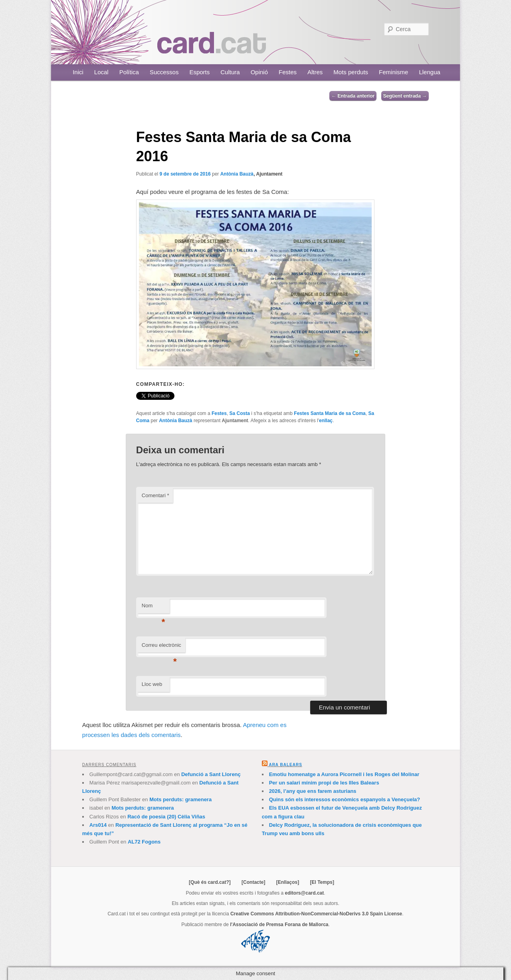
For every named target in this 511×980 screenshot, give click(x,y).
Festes (288, 72)
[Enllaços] (288, 882)
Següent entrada (405, 96)
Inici (78, 72)
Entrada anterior (353, 96)
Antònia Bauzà (237, 174)
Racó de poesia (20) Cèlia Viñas (166, 817)
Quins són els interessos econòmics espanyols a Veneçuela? (345, 799)
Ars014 (98, 825)
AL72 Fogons (144, 842)
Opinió (259, 72)
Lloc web (152, 684)
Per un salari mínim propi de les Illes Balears (324, 783)
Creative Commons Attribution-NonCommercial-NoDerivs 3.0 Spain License (316, 914)
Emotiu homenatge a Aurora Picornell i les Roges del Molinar (344, 774)
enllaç (326, 421)
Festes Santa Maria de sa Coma (330, 413)
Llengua (429, 72)
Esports (199, 72)
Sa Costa (240, 413)
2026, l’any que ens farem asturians (313, 791)
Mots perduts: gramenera (180, 799)
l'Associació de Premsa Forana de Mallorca (279, 925)
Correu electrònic (161, 647)
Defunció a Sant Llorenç (211, 774)
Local (101, 72)
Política (129, 72)
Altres (315, 72)
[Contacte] (253, 882)
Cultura (230, 72)
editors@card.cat (305, 893)
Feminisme (393, 72)
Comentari (155, 495)
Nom (153, 608)
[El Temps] (322, 882)
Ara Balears (285, 765)
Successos (164, 72)
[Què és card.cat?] (210, 882)
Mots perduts (351, 72)
